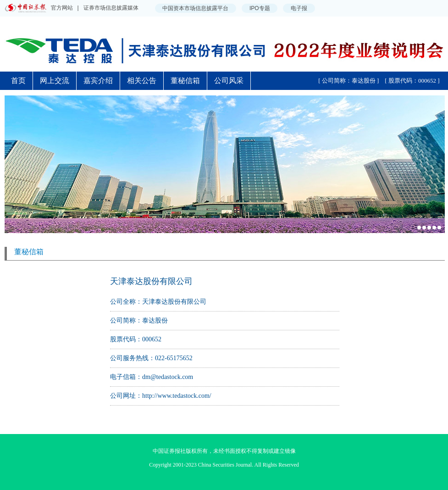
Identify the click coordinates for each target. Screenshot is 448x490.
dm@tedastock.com (168, 377)
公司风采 (229, 81)
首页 (18, 81)
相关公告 (142, 81)
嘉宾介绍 (98, 81)
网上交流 (55, 81)
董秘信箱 (185, 81)
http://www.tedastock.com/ (177, 396)
